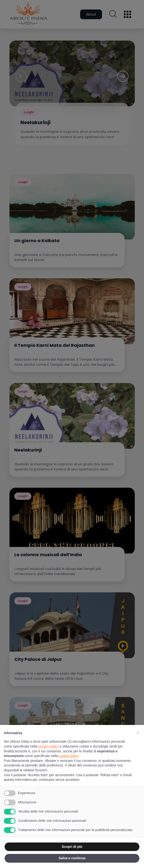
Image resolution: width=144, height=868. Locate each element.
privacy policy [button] (49, 746)
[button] (138, 733)
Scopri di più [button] (72, 847)
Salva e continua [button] (72, 858)
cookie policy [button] (69, 756)
